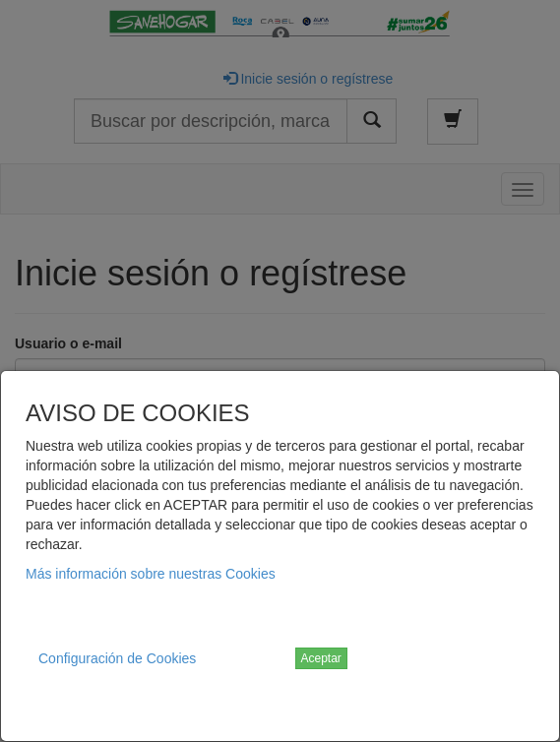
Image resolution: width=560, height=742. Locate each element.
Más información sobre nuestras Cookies (151, 574)
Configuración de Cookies (117, 658)
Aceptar (321, 658)
